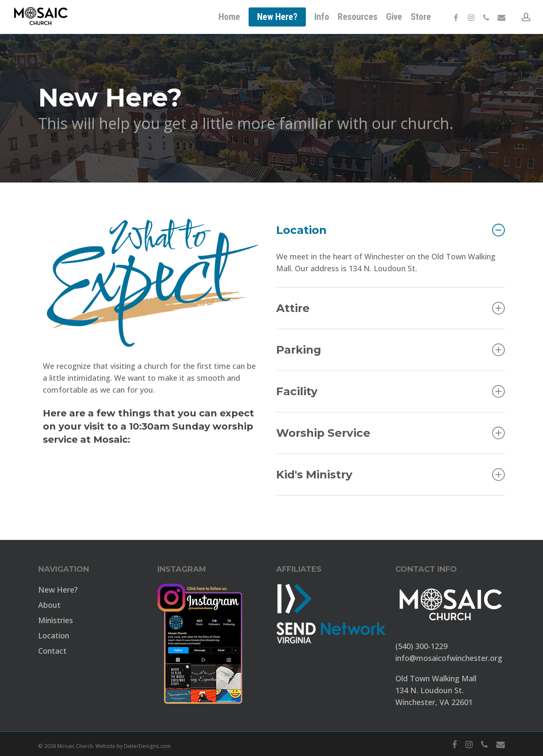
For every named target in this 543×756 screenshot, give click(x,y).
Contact (52, 651)
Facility (390, 391)
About (49, 605)
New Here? (58, 590)
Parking (390, 350)
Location (390, 230)
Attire (390, 308)
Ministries (56, 620)
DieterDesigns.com (147, 746)
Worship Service (390, 433)
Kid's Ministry (390, 475)
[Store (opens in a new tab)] (421, 17)
